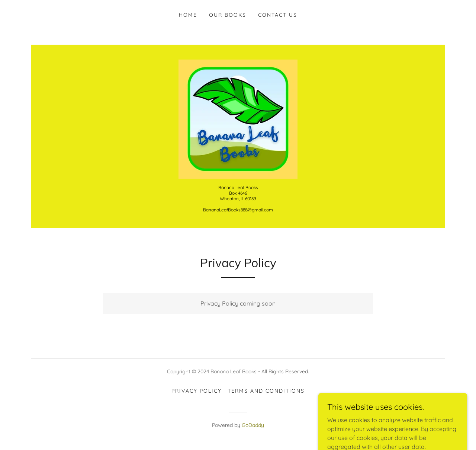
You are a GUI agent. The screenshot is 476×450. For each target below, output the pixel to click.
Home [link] (188, 15)
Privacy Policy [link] (197, 391)
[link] (238, 118)
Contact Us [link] (278, 15)
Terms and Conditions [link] (266, 391)
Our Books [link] (228, 15)
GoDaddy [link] (253, 425)
